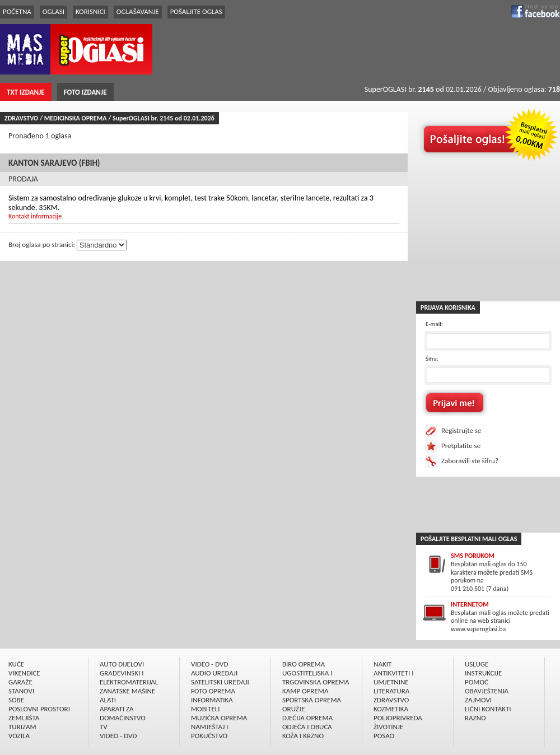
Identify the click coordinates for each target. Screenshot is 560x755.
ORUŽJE (294, 709)
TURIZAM (22, 727)
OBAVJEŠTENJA (487, 691)
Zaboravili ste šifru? (470, 461)
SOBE (16, 700)
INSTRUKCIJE (483, 673)
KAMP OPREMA (305, 691)
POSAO (384, 736)
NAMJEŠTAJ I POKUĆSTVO (210, 731)
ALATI (108, 700)
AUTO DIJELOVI (122, 664)
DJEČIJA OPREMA (307, 718)
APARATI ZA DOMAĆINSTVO (123, 713)
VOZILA (19, 736)
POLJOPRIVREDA (398, 718)
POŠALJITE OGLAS (196, 11)
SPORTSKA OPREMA (312, 700)
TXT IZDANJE (26, 92)
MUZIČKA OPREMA (219, 718)
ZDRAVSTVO (391, 700)
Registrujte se (461, 430)
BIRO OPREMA (304, 664)
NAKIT (382, 664)
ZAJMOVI (478, 700)
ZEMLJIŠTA (24, 718)
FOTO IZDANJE (85, 92)
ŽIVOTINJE (388, 727)
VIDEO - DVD (118, 736)
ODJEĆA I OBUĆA (307, 727)
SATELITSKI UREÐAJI (220, 682)
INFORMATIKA (212, 700)
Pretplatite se (461, 446)
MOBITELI (206, 709)
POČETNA (17, 11)
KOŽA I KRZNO (303, 736)
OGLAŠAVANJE (138, 11)
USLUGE (477, 664)
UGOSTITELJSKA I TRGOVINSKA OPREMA (316, 677)
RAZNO (475, 718)
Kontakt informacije (35, 216)
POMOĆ (477, 682)
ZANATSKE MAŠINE (127, 691)
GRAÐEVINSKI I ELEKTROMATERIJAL (129, 677)
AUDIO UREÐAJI (214, 673)
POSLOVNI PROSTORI (39, 709)
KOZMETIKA (391, 709)
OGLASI (53, 11)
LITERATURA (391, 691)
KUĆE (16, 664)
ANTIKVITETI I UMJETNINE (393, 677)
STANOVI (21, 691)
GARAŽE (20, 682)
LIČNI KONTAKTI (488, 709)
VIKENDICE (24, 673)
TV (104, 727)
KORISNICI (90, 11)
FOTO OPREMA (213, 691)
